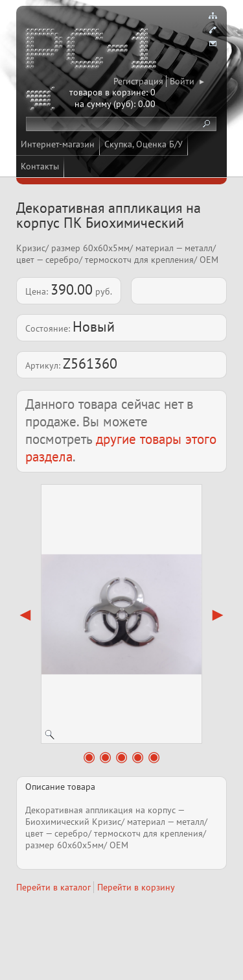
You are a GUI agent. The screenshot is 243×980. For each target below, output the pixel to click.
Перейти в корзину (136, 887)
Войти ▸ (187, 81)
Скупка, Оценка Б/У (144, 144)
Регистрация (138, 81)
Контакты (40, 166)
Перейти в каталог (53, 887)
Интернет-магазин (58, 144)
